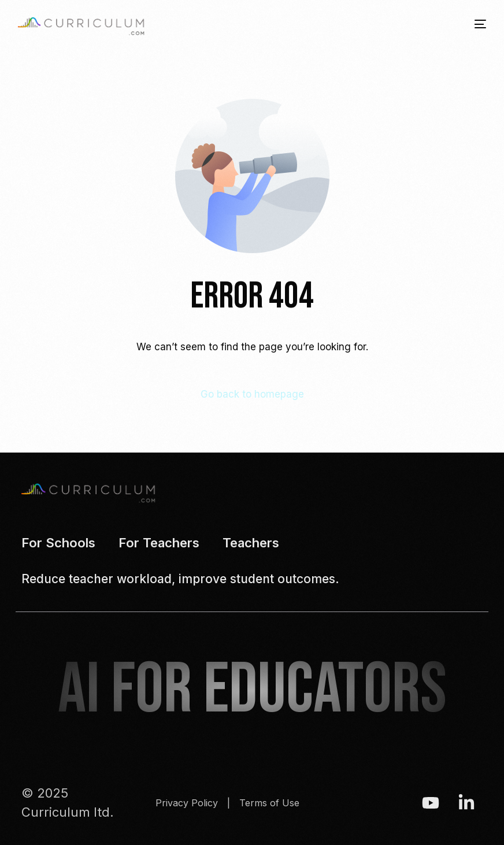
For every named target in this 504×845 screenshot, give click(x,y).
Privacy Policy (187, 803)
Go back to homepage (252, 394)
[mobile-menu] (472, 24)
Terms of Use (269, 803)
